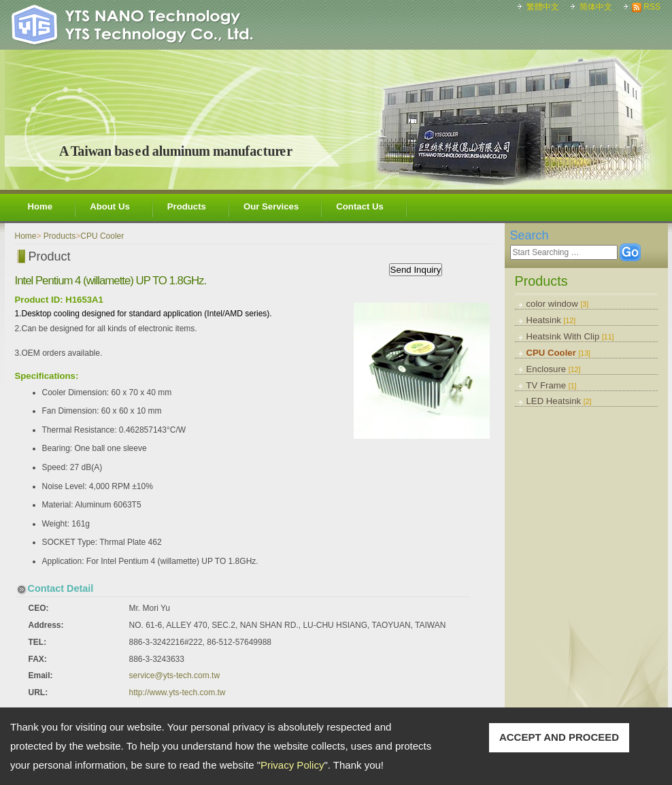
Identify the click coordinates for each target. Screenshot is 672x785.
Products (187, 206)
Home (40, 206)
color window (558, 304)
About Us (110, 206)
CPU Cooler (559, 353)
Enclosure (554, 369)
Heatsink (551, 320)
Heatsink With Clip (570, 336)
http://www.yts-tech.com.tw (178, 692)
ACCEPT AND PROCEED (559, 737)
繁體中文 (543, 7)
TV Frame (552, 385)
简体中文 (596, 7)
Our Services (271, 206)
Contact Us (360, 206)
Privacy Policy (292, 765)
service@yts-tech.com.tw (175, 675)
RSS (652, 7)
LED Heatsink (559, 401)
